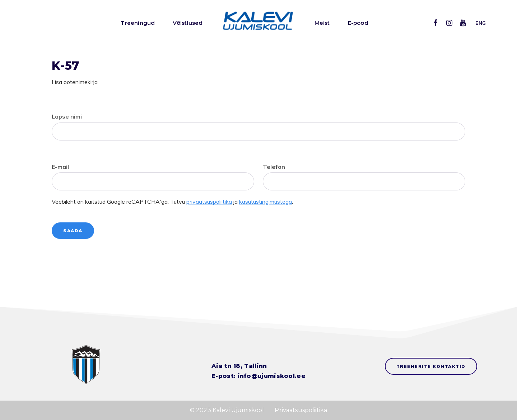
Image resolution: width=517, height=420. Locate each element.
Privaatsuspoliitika (301, 410)
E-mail (60, 167)
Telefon (274, 167)
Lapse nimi (67, 116)
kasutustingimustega (266, 202)
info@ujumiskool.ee (272, 376)
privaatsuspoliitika (209, 202)
